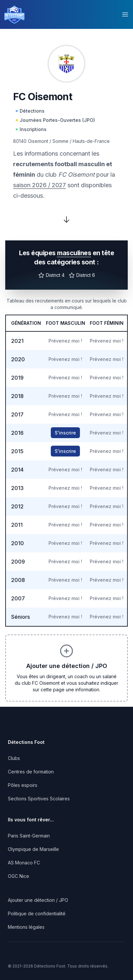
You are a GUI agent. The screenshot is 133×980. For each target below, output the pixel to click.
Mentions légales (26, 927)
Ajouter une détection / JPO (38, 900)
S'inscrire (65, 433)
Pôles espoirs (23, 785)
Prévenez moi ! (65, 341)
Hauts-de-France (91, 141)
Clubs (14, 758)
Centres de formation (31, 772)
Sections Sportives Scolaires (39, 799)
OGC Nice (19, 876)
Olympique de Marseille (33, 849)
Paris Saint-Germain (29, 836)
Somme (60, 141)
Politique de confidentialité (37, 913)
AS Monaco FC (24, 863)
